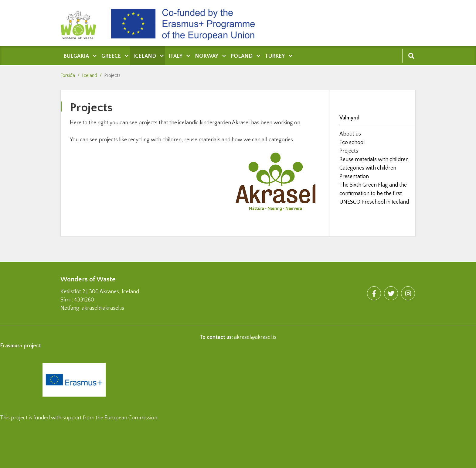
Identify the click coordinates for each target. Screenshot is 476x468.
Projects (112, 75)
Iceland (90, 75)
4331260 (84, 300)
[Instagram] (408, 293)
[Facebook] (374, 293)
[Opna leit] (411, 55)
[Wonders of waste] (81, 23)
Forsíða (68, 75)
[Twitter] (391, 293)
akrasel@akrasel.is (255, 337)
